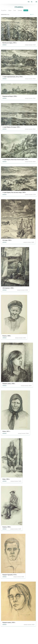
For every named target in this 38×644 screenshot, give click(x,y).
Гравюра (20, 10)
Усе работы (4, 10)
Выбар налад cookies (15, 638)
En (32, 2)
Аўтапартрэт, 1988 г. (8, 288)
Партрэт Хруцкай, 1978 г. (10, 575)
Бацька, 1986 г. (7, 527)
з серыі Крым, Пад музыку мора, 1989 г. (14, 192)
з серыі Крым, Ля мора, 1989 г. (11, 127)
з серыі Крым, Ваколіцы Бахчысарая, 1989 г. (15, 159)
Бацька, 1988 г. (7, 336)
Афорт (10, 10)
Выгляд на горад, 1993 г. (10, 43)
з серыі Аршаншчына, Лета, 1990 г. (13, 77)
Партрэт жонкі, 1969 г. (9, 622)
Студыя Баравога (17, 643)
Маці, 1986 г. (6, 479)
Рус (29, 2)
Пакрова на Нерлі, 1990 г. (10, 96)
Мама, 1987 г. (6, 431)
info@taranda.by (5, 636)
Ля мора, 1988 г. (7, 240)
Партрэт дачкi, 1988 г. (9, 383)
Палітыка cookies (5, 638)
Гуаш (15, 10)
